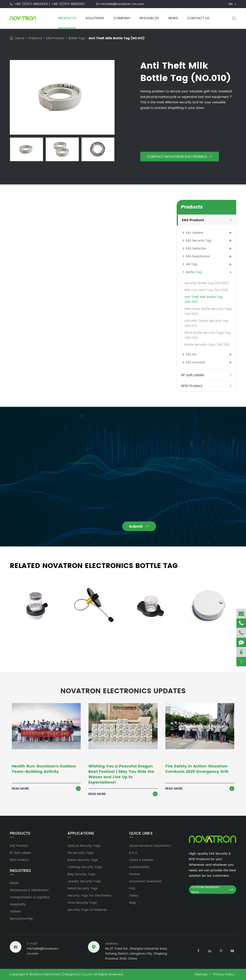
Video (134, 896)
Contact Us (198, 18)
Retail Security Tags (83, 888)
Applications (81, 834)
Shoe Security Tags (82, 903)
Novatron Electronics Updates (123, 689)
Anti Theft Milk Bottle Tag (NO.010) (117, 38)
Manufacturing (21, 919)
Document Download (145, 881)
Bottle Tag (76, 38)
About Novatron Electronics (150, 846)
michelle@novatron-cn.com (122, 4)
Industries (20, 871)
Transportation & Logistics (30, 897)
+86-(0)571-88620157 (68, 4)
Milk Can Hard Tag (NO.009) (207, 290)
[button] (14, 150)
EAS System (195, 233)
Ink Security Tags (80, 853)
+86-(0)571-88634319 (31, 4)
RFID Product (192, 386)
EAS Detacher (196, 249)
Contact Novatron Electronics (180, 157)
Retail (14, 883)
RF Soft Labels (193, 375)
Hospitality (18, 904)
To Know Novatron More (213, 890)
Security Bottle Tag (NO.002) (207, 283)
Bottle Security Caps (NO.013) (207, 345)
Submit (142, 527)
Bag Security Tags (81, 874)
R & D (133, 853)
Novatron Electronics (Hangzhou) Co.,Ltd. (61, 974)
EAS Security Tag (199, 241)
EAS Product (55, 38)
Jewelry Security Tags (84, 881)
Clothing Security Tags (85, 867)
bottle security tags (44, 233)
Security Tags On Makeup (87, 910)
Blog (133, 903)
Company (122, 18)
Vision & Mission (141, 860)
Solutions (95, 18)
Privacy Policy (224, 974)
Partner (135, 874)
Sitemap (201, 974)
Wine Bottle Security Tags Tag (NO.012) (208, 335)
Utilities (15, 912)
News (173, 18)
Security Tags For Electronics (89, 896)
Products (67, 18)
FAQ (132, 888)
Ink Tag (191, 264)
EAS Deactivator (198, 256)
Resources (149, 18)
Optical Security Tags (84, 846)
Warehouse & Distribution (29, 890)
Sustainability (139, 867)
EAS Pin (191, 354)
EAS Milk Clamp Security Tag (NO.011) (206, 323)
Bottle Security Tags (83, 860)
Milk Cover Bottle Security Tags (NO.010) (208, 311)
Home (20, 38)
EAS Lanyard (195, 362)
